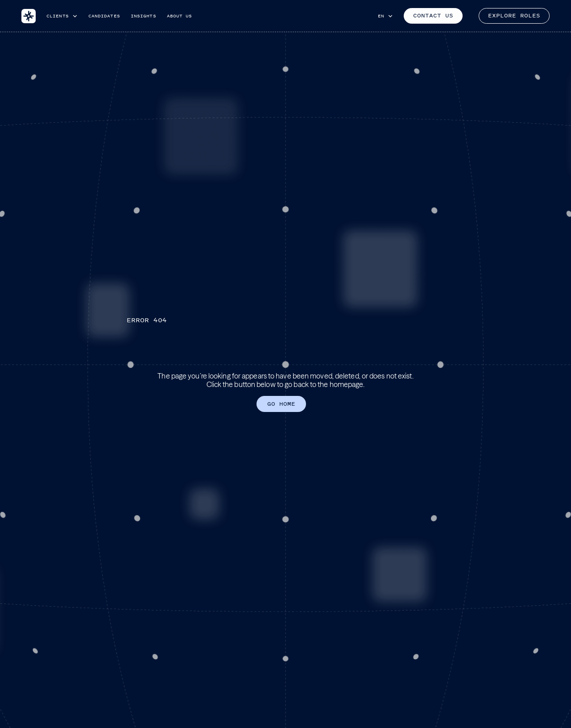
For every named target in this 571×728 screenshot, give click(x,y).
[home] (29, 16)
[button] (62, 16)
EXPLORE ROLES (514, 16)
